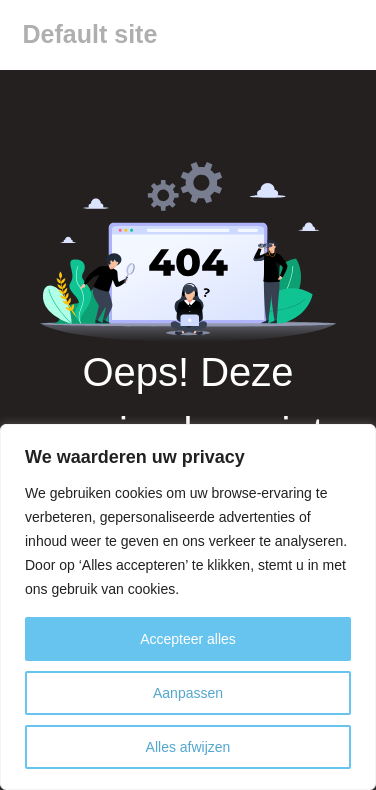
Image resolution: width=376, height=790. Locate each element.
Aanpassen (188, 693)
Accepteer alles (188, 639)
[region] (188, 607)
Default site (90, 34)
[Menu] (344, 35)
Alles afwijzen (188, 747)
